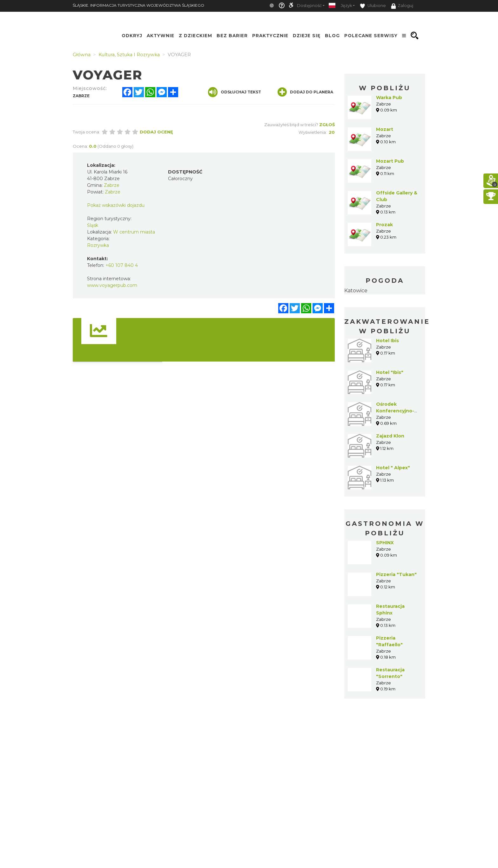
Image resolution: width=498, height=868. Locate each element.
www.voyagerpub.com (112, 285)
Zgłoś (327, 125)
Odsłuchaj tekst (235, 92)
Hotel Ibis (387, 341)
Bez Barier (232, 36)
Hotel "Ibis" (390, 372)
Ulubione (373, 6)
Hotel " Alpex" (393, 468)
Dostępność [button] (309, 6)
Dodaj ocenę (156, 132)
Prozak (384, 225)
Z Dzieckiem (195, 36)
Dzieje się (307, 36)
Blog (332, 36)
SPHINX (385, 543)
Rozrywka (98, 245)
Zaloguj (402, 6)
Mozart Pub (390, 161)
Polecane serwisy (371, 36)
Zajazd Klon (390, 436)
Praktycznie (270, 36)
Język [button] (346, 6)
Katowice (356, 291)
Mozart (385, 129)
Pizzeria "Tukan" (396, 574)
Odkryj (132, 36)
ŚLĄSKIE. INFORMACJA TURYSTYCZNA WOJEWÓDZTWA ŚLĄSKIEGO (138, 5)
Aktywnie (161, 36)
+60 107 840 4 (122, 265)
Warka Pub (389, 98)
